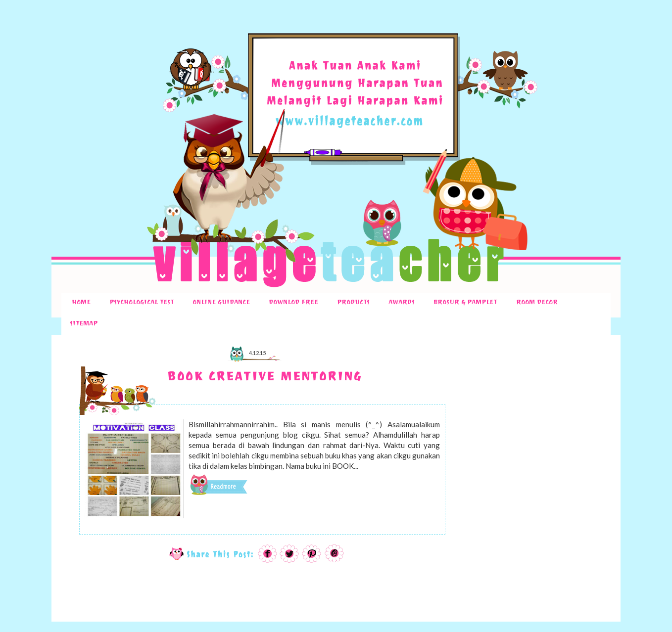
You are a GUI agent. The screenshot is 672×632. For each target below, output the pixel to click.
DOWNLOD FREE (293, 303)
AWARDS (402, 303)
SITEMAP (84, 324)
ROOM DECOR (537, 303)
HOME (81, 303)
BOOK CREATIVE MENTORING (264, 379)
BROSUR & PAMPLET (465, 303)
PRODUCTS (353, 303)
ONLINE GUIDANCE (221, 303)
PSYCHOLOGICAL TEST (142, 303)
